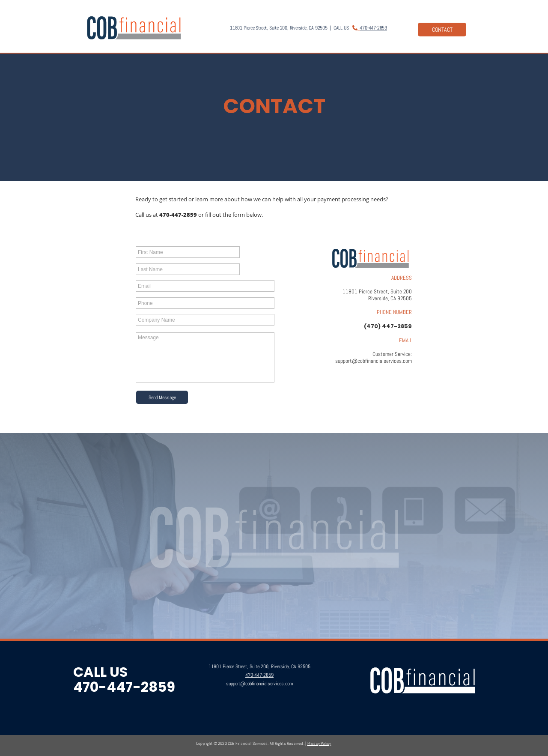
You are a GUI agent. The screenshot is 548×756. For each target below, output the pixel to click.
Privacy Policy (319, 743)
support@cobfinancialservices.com (374, 361)
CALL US (100, 672)
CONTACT (442, 30)
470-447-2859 (373, 28)
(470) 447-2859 (388, 326)
